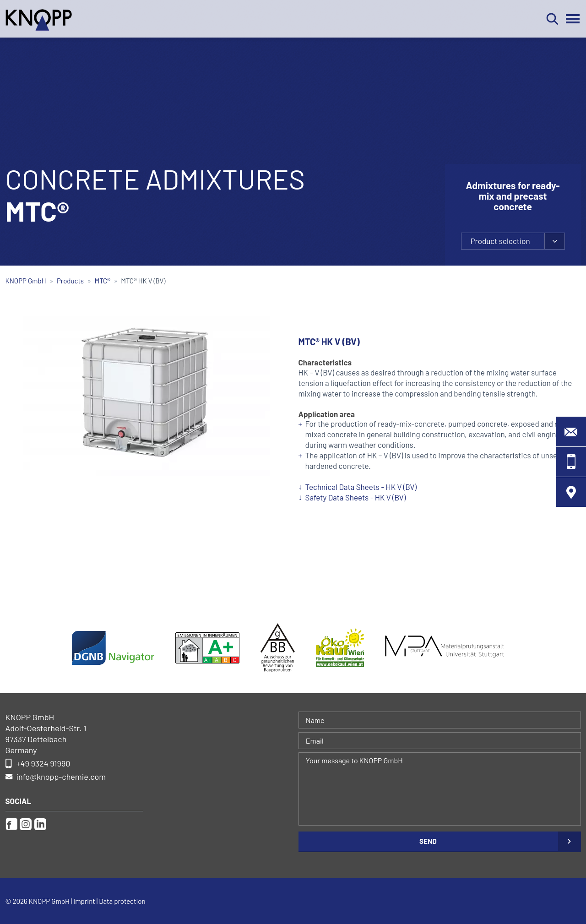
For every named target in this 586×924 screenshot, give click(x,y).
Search (552, 19)
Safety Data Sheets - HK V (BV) (356, 497)
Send (428, 841)
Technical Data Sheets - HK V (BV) (361, 487)
